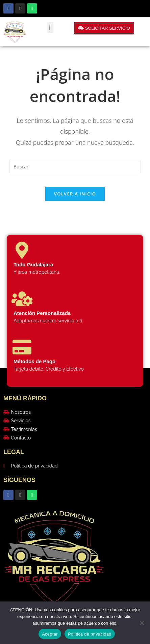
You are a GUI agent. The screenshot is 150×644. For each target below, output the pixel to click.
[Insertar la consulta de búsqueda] (75, 166)
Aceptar (50, 634)
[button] (50, 28)
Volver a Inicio (75, 194)
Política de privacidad (90, 634)
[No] (142, 623)
